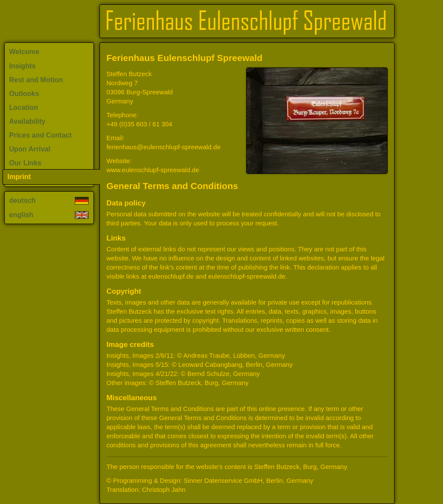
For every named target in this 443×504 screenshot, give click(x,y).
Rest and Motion (36, 80)
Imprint (19, 177)
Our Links (25, 163)
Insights (22, 66)
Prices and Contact (40, 135)
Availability (27, 121)
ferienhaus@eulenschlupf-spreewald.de (164, 147)
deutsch (49, 201)
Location (24, 108)
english (49, 215)
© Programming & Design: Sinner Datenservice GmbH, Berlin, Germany (210, 480)
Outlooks (24, 94)
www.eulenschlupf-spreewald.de (153, 170)
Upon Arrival (30, 149)
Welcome (24, 52)
